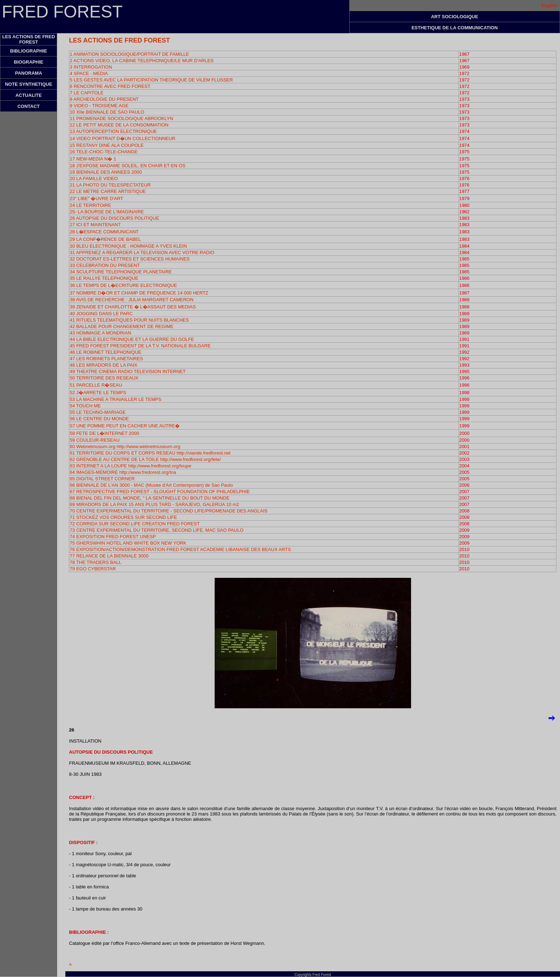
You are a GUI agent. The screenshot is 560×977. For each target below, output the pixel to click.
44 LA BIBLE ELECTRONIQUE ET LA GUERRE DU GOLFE (132, 339)
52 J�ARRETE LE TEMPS (98, 393)
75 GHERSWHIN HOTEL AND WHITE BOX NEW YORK (128, 543)
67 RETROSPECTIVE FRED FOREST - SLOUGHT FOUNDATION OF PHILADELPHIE (160, 492)
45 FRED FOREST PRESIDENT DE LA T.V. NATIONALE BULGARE (140, 346)
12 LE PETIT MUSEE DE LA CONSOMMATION (119, 125)
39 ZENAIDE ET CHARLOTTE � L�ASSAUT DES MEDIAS (133, 307)
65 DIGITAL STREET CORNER (102, 479)
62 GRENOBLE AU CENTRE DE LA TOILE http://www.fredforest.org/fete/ (145, 459)
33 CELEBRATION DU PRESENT (105, 265)
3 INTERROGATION (91, 67)
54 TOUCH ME (85, 406)
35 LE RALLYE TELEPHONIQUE (104, 278)
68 (149, 498)
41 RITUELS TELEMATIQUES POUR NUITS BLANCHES (129, 320)
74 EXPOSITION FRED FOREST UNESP (113, 537)
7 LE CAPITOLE (86, 93)
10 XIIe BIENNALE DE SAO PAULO (107, 112)
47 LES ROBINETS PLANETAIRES (106, 359)
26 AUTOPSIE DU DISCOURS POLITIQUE (114, 218)
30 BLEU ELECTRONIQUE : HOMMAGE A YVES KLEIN (128, 246)
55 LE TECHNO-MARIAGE (98, 412)
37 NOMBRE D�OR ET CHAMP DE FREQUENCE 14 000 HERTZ (139, 293)
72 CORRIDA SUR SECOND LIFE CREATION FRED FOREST (135, 524)
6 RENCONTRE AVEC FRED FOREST (110, 86)
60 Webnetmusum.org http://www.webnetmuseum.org (125, 447)
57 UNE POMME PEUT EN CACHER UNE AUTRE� (124, 426)
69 (73, 504)
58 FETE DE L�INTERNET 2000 (104, 433)
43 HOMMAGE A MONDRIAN (100, 333)
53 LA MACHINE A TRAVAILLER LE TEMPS (115, 399)
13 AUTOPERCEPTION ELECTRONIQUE (113, 131)
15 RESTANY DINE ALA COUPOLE (107, 145)
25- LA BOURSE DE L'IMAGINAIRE (107, 212)
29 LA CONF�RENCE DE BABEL (105, 239)
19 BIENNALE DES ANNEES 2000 (106, 172)
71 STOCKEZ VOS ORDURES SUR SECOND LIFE (123, 517)
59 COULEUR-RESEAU (94, 440)
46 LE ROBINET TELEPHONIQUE (105, 352)
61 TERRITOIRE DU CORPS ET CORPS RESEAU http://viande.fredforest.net (150, 453)
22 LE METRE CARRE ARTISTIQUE (108, 191)
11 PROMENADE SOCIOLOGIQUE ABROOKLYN (121, 118)
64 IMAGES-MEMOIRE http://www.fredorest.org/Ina (123, 472)
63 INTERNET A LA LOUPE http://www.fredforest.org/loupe (130, 466)
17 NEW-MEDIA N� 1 (93, 159)
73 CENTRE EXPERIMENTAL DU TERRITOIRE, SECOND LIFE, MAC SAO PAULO (156, 530)
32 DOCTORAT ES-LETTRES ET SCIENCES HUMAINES (130, 259)
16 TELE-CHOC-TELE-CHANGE (104, 152)
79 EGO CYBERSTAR (93, 569)
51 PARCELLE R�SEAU (96, 385)
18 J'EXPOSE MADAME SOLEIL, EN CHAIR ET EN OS (127, 166)
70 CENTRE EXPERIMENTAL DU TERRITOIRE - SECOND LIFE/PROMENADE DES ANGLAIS (169, 511)
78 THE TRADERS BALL (96, 562)
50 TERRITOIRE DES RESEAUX (104, 378)
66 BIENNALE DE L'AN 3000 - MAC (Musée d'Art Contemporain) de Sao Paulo (151, 485)
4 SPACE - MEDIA (89, 73)
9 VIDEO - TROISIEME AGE (99, 106)
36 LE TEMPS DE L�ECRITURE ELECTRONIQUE (123, 285)
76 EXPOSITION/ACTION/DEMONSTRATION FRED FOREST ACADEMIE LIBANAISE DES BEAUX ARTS (180, 549)
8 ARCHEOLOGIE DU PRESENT (104, 99)
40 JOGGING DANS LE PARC (101, 314)
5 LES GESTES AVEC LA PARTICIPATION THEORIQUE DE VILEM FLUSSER (151, 80)
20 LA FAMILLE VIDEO (94, 178)
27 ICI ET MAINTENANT (95, 225)
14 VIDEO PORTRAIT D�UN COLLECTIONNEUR (122, 138)
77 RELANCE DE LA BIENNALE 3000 (109, 556)
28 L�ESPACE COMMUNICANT (104, 232)
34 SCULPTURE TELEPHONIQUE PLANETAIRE (121, 272)
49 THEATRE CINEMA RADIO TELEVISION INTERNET (127, 371)
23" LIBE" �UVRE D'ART (96, 199)
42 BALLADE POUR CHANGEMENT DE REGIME (121, 326)
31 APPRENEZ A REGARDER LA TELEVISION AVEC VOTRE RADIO (142, 252)
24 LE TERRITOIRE (90, 205)
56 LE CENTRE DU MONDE (99, 419)
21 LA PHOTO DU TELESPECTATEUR (110, 185)
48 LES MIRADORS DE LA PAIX (103, 365)
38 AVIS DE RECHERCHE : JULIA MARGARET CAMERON (131, 300)
